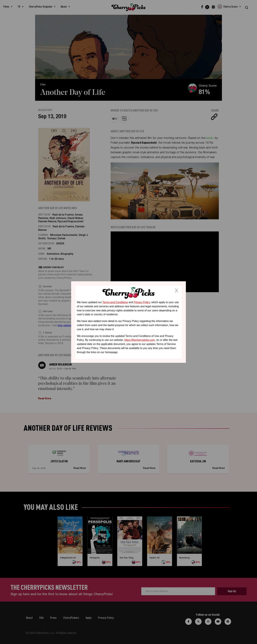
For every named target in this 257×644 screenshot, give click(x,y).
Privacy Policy (142, 302)
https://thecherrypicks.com (140, 340)
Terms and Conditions (115, 302)
